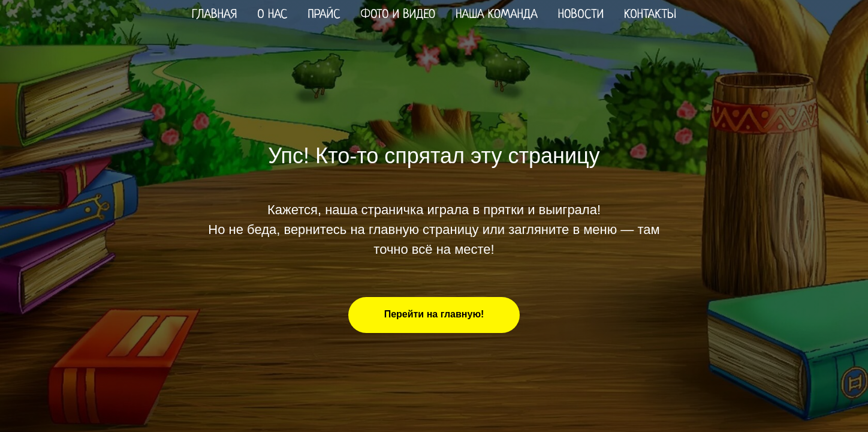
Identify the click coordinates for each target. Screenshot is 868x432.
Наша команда (496, 15)
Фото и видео (398, 15)
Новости (581, 15)
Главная (214, 15)
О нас (272, 15)
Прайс (324, 15)
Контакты (650, 15)
